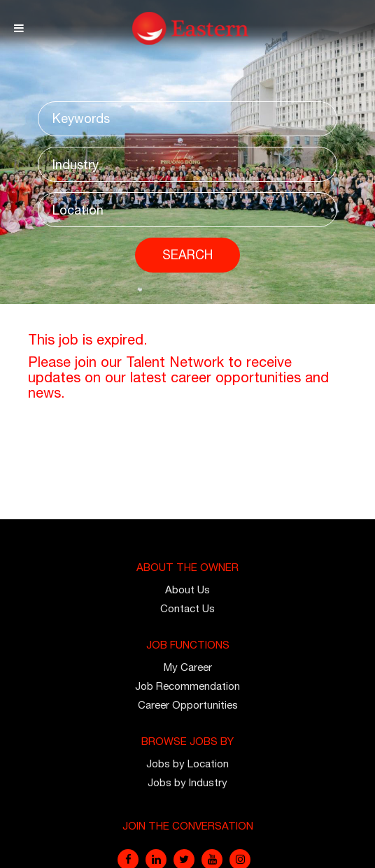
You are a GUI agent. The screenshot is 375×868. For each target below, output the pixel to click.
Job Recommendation (187, 686)
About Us (187, 589)
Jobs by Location (187, 764)
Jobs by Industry (187, 782)
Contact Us (187, 608)
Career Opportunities (188, 705)
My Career (188, 667)
